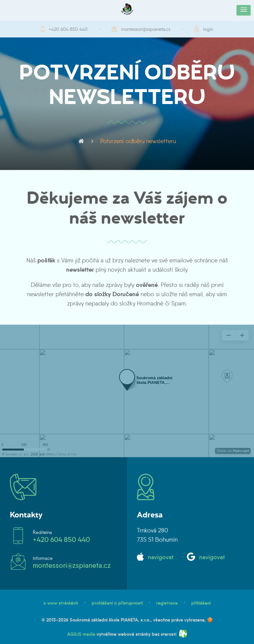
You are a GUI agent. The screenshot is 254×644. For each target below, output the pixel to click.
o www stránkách (61, 603)
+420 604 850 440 (68, 29)
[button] (244, 10)
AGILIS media (81, 634)
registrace (167, 603)
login (208, 29)
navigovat (161, 557)
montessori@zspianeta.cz (146, 29)
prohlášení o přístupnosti (117, 603)
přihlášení (201, 603)
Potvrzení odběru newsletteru (138, 141)
